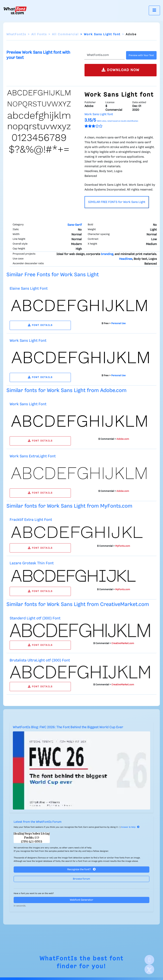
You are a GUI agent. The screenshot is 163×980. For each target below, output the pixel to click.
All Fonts (39, 34)
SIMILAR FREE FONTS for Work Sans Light (117, 202)
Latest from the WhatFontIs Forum (38, 822)
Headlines (126, 259)
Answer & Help (130, 827)
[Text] (104, 55)
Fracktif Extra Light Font (31, 520)
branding (107, 254)
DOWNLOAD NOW (121, 70)
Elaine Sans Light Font (29, 289)
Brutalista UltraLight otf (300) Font (40, 660)
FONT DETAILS (40, 325)
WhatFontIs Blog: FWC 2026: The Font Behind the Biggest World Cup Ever (68, 727)
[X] (149, 969)
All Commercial (65, 34)
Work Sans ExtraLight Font (33, 456)
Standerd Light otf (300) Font (35, 618)
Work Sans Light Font (28, 341)
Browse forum (81, 879)
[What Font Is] (15, 10)
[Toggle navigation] (154, 10)
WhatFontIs (16, 34)
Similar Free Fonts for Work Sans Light (53, 275)
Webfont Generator (81, 900)
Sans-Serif (75, 225)
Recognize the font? (81, 869)
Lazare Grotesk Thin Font (32, 563)
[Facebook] (149, 960)
